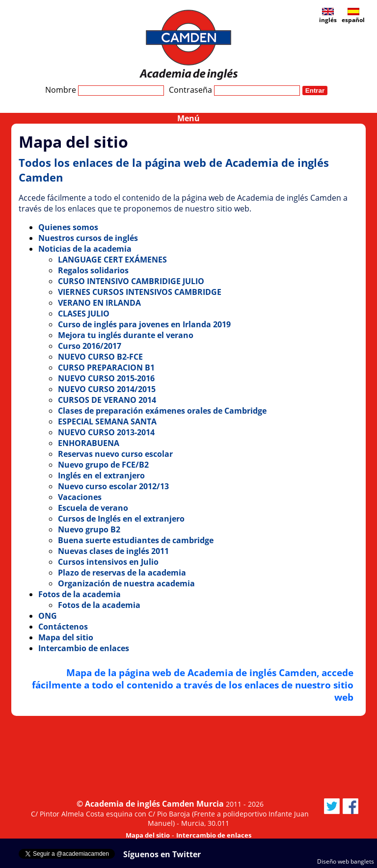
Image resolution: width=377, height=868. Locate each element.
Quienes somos (68, 227)
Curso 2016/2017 (90, 346)
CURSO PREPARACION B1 (106, 368)
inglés (328, 16)
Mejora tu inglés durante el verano (126, 335)
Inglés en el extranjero (101, 475)
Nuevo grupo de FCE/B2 (103, 465)
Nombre (105, 90)
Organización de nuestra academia (126, 583)
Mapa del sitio (66, 637)
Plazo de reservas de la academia (122, 573)
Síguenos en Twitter (162, 854)
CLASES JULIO (84, 314)
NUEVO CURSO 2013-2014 (106, 432)
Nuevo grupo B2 (89, 529)
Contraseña (234, 90)
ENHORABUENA (89, 443)
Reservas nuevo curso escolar (115, 454)
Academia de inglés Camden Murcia (154, 804)
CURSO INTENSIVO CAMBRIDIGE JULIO (131, 281)
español (353, 16)
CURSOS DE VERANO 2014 (107, 400)
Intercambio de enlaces (84, 648)
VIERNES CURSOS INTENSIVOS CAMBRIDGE (140, 292)
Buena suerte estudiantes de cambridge (136, 540)
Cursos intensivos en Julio (108, 562)
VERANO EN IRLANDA (99, 303)
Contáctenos (63, 627)
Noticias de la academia (85, 249)
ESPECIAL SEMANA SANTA (107, 421)
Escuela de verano (93, 508)
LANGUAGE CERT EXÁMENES (112, 260)
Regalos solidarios (93, 270)
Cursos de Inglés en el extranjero (121, 519)
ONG (48, 616)
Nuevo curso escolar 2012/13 (113, 486)
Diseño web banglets (346, 861)
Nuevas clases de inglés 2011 (113, 551)
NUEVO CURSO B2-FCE (100, 357)
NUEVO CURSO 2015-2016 (106, 378)
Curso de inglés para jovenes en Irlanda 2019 (144, 324)
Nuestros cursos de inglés (88, 238)
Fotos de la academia (80, 594)
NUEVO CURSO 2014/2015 (107, 389)
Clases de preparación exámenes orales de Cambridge (162, 411)
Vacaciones (80, 497)
